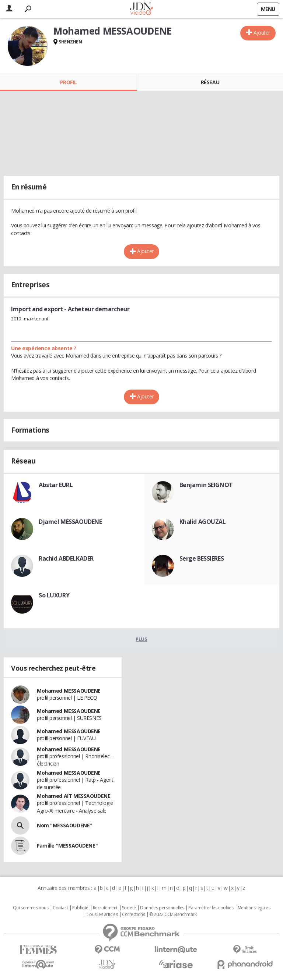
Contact (60, 908)
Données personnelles (162, 908)
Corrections (133, 915)
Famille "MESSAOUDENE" (67, 846)
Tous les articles (102, 915)
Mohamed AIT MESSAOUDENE (74, 796)
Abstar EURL (56, 485)
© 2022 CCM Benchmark (173, 915)
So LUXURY (54, 595)
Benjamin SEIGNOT (206, 485)
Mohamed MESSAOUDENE (69, 691)
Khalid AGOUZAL (203, 522)
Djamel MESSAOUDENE (70, 522)
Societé (129, 908)
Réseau (210, 82)
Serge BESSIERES (202, 558)
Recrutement (105, 908)
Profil (68, 82)
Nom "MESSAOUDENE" (64, 825)
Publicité (80, 908)
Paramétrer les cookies (211, 908)
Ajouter (262, 33)
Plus (141, 639)
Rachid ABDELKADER (66, 558)
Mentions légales (254, 908)
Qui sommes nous (31, 908)
